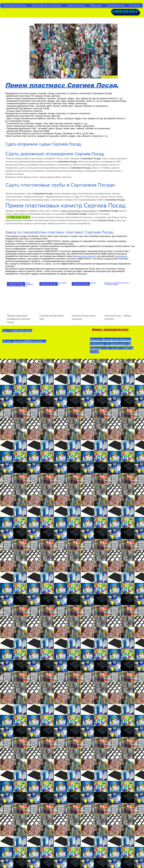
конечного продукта (87, 256)
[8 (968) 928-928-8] (125, 11)
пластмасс (111, 269)
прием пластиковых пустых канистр (79, 211)
